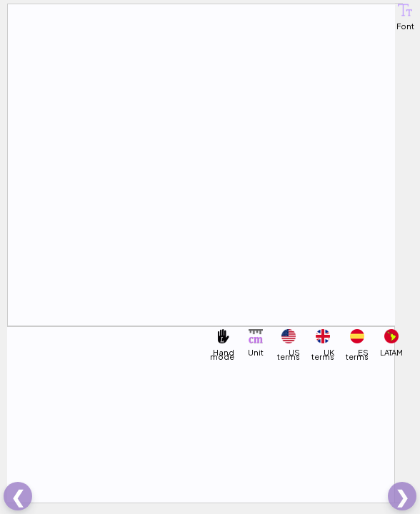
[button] (405, 10)
